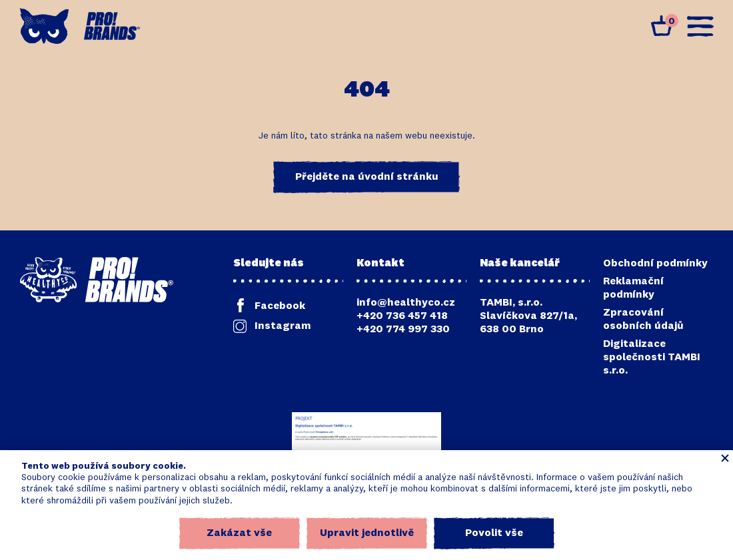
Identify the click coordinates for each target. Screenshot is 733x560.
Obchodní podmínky (655, 264)
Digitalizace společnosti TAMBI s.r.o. (652, 358)
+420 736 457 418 (402, 316)
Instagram (283, 326)
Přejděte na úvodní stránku (367, 177)
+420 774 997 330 (403, 330)
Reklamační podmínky (633, 288)
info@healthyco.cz (406, 303)
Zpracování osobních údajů (643, 320)
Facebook (280, 306)
